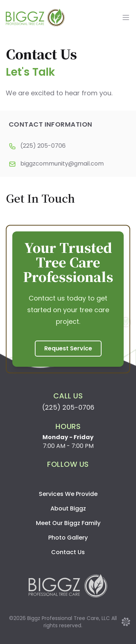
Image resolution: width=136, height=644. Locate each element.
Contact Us (68, 552)
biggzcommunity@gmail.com (62, 164)
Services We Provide (68, 494)
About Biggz (68, 508)
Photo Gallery (68, 538)
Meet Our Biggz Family (68, 523)
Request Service (68, 348)
